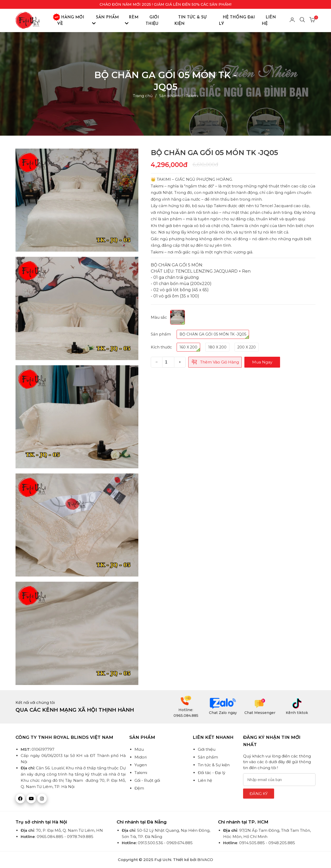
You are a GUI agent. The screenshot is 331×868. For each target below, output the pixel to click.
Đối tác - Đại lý (212, 773)
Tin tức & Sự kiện (190, 21)
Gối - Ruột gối (147, 780)
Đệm (139, 788)
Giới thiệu (152, 21)
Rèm (132, 20)
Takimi (192, 96)
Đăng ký (259, 794)
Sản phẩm (105, 20)
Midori (141, 757)
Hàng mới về (71, 20)
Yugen (141, 765)
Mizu (139, 749)
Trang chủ (143, 96)
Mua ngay (262, 362)
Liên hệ (269, 21)
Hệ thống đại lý (237, 21)
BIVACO (205, 860)
